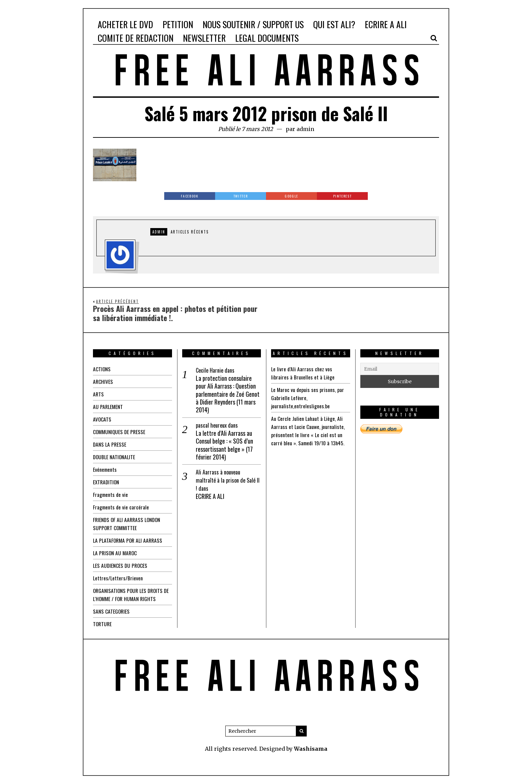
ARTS (99, 394)
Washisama (311, 749)
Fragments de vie (111, 494)
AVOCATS (102, 419)
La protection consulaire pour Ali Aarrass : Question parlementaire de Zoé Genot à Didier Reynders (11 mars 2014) (228, 394)
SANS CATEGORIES (112, 611)
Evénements (105, 469)
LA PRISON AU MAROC (116, 553)
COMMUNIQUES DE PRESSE (120, 432)
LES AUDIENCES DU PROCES (121, 565)
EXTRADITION (107, 482)
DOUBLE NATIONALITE (115, 457)
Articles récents (190, 232)
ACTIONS (102, 369)
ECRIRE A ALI (210, 496)
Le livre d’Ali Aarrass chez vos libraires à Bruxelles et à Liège (303, 373)
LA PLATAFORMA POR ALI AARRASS (129, 540)
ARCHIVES (103, 381)
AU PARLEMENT (108, 407)
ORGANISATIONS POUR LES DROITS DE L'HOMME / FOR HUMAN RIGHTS (129, 595)
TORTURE (103, 624)
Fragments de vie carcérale (121, 507)
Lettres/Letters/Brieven (118, 578)
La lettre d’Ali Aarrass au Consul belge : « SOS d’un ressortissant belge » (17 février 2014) (224, 445)
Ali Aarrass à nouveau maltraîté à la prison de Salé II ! (228, 480)
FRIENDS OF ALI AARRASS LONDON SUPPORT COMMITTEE (128, 524)
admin (305, 129)
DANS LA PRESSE (110, 444)
